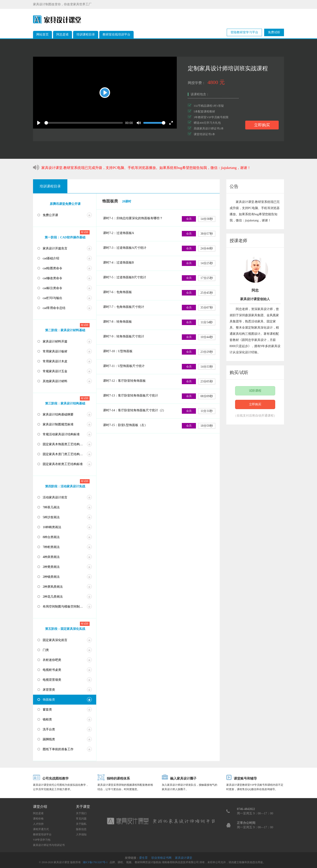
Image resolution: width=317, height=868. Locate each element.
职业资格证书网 (161, 858)
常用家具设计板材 (55, 351)
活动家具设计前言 (55, 497)
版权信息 (81, 829)
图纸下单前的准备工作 (58, 749)
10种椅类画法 (52, 527)
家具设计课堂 (184, 858)
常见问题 (81, 819)
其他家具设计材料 (55, 381)
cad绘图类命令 (53, 268)
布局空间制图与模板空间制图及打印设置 (69, 607)
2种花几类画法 (53, 597)
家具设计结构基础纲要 (58, 414)
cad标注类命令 (53, 288)
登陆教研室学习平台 (244, 32)
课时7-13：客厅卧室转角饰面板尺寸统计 (131, 396)
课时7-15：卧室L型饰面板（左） (125, 425)
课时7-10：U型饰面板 (118, 351)
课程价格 (38, 819)
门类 (46, 650)
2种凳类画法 (51, 567)
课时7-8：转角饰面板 (117, 322)
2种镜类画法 (51, 577)
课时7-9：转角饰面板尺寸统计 (124, 336)
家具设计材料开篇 (55, 341)
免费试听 (274, 32)
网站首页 (42, 35)
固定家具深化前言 (55, 640)
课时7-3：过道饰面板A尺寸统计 (125, 248)
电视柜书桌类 (52, 670)
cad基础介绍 (51, 258)
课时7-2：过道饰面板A (119, 233)
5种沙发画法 (51, 517)
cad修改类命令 (53, 278)
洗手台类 (49, 729)
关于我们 (81, 813)
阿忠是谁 (63, 35)
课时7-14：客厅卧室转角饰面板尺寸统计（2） (134, 410)
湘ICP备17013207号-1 (95, 862)
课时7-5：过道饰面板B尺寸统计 (125, 277)
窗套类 (47, 710)
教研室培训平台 (42, 834)
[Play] (105, 93)
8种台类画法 (51, 537)
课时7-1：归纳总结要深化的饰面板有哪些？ (133, 218)
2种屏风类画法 (53, 587)
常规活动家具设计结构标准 (61, 434)
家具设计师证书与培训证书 (49, 845)
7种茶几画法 (51, 507)
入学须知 (81, 834)
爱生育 (143, 858)
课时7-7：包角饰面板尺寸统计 (124, 307)
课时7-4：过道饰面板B (118, 263)
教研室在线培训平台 (116, 35)
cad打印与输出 (53, 298)
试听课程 (255, 391)
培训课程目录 (86, 35)
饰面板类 (49, 700)
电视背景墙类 (52, 680)
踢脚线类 (49, 739)
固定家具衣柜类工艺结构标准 (63, 464)
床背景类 (49, 690)
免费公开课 (50, 215)
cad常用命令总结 (54, 308)
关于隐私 (81, 824)
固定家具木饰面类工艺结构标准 (64, 444)
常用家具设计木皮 (55, 361)
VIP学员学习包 (42, 840)
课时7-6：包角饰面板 (117, 292)
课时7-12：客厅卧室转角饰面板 (124, 381)
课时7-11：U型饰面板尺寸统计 (124, 366)
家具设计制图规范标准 (58, 424)
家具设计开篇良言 (55, 248)
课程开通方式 (41, 829)
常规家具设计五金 (55, 371)
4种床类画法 (51, 557)
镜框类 (47, 719)
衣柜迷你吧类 (52, 660)
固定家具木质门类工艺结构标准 (64, 454)
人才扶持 (38, 824)
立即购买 (262, 125)
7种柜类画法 (51, 547)
